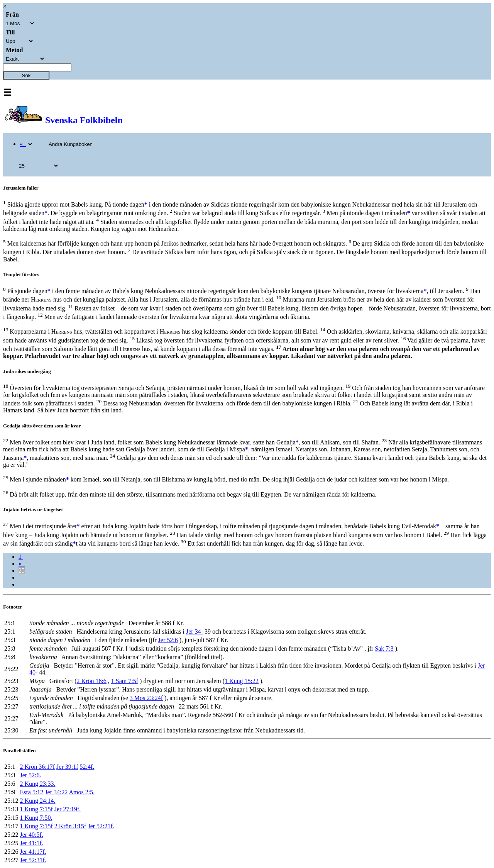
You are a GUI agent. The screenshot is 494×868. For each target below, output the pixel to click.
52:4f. (87, 767)
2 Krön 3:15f (70, 826)
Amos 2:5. (82, 792)
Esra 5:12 (31, 792)
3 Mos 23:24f (146, 698)
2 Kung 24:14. (37, 801)
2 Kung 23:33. (37, 784)
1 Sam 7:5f (125, 681)
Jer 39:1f (67, 767)
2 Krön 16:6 (92, 681)
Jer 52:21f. (101, 826)
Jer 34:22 (56, 792)
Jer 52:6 (168, 640)
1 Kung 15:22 (242, 681)
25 (22, 570)
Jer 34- (195, 632)
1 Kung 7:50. (36, 818)
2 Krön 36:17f (37, 767)
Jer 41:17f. (33, 852)
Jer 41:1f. (31, 843)
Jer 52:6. (30, 775)
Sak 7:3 (384, 648)
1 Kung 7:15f (36, 809)
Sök (26, 75)
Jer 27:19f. (68, 809)
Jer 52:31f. (33, 860)
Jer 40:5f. (31, 835)
